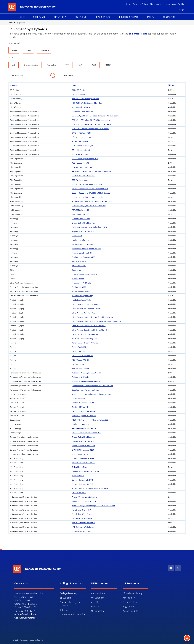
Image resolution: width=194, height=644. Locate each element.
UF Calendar (98, 598)
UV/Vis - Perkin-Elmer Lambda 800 (87, 433)
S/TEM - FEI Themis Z (81, 141)
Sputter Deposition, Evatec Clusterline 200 (90, 189)
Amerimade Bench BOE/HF (83, 458)
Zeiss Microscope (79, 266)
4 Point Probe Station (81, 219)
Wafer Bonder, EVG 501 (82, 107)
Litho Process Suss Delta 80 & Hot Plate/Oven (91, 330)
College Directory (69, 593)
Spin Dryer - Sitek (79, 493)
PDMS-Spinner (78, 279)
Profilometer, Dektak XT (82, 253)
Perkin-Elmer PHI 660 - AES (84, 446)
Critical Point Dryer (80, 467)
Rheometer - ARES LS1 (81, 283)
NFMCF (108, 65)
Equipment (80, 17)
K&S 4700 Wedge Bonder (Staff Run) (87, 103)
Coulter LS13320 (79, 287)
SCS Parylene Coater (81, 180)
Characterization (31, 65)
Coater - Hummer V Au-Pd (83, 403)
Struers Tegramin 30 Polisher (84, 416)
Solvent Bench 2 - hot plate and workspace (90, 488)
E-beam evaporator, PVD (82, 167)
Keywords (45, 50)
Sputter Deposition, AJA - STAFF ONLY (88, 184)
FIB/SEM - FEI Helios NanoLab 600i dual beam (91, 124)
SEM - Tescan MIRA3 (81, 154)
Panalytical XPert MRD (81, 510)
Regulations (129, 606)
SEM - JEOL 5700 (79, 261)
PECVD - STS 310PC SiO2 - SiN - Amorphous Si (91, 171)
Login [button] (182, 10)
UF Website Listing (132, 593)
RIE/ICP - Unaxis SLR (81, 368)
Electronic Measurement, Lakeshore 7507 (90, 227)
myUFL (95, 602)
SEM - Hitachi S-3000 (81, 150)
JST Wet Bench (78, 476)
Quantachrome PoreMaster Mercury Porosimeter (92, 386)
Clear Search (68, 75)
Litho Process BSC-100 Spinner (85, 304)
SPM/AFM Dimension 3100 (83, 450)
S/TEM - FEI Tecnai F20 (82, 137)
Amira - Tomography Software (84, 497)
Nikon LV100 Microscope (82, 244)
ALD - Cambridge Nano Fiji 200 (85, 159)
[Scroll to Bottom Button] (187, 638)
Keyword (14, 85)
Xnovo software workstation (84, 523)
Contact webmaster (25, 618)
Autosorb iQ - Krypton (81, 377)
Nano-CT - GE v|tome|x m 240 (84, 501)
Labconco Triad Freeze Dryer (84, 411)
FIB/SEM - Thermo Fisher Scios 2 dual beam (90, 129)
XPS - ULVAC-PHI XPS (81, 454)
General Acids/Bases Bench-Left (85, 471)
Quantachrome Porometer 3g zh (85, 390)
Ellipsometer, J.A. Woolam (83, 231)
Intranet (64, 610)
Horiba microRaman (80, 240)
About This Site (130, 611)
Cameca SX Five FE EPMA (83, 111)
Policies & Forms (129, 17)
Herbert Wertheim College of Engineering (144, 4)
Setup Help (60, 17)
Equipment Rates (138, 34)
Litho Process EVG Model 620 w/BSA (87, 309)
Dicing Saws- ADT (79, 94)
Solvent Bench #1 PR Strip (83, 484)
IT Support (65, 598)
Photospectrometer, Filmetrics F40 (87, 249)
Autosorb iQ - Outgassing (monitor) (86, 381)
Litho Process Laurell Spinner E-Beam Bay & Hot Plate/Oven (97, 321)
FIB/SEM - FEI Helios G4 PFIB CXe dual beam (91, 120)
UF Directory (98, 611)
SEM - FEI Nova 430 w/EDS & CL (85, 146)
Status (171, 85)
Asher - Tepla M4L (79, 347)
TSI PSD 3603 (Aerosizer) (83, 296)
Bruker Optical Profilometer (83, 223)
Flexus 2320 (77, 236)
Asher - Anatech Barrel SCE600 (85, 343)
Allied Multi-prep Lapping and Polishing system (91, 394)
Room (29, 50)
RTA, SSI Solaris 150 (80, 210)
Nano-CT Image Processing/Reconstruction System (93, 506)
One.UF (95, 606)
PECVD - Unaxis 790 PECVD (84, 176)
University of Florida (175, 4)
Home (22, 17)
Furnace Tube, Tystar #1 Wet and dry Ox (89, 206)
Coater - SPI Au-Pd (80, 407)
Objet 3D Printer (79, 90)
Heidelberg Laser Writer (82, 300)
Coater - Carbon (79, 398)
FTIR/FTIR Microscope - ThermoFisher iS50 (90, 420)
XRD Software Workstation (83, 527)
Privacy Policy (130, 602)
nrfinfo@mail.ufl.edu (26, 614)
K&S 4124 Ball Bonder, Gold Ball (85, 99)
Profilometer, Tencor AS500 (83, 257)
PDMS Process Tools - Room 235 (86, 274)
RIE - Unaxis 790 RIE (81, 360)
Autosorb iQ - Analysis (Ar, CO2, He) (87, 373)
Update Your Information (73, 614)
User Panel (39, 17)
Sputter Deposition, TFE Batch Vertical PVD (90, 197)
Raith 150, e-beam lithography (85, 338)
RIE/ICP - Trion (78, 364)
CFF (67, 65)
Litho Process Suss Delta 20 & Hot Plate (89, 326)
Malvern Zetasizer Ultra (82, 291)
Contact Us (169, 17)
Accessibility (129, 598)
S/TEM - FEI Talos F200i (82, 133)
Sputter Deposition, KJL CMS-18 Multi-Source (91, 193)
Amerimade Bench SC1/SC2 (84, 463)
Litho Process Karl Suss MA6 (84, 313)
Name (15, 50)
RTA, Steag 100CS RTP (81, 214)
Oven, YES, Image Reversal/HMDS (86, 334)
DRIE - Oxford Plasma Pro (83, 356)
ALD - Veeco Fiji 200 (80, 163)
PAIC (94, 65)
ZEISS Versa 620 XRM (81, 531)
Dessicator (76, 270)
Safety (150, 17)
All (14, 65)
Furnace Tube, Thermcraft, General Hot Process (92, 201)
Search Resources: (29, 75)
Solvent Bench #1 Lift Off (82, 480)
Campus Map (98, 593)
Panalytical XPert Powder (83, 514)
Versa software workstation (83, 518)
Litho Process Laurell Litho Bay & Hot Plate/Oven (92, 317)
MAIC (80, 65)
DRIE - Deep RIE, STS (81, 351)
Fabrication (52, 65)
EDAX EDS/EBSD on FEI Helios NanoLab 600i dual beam (95, 116)
